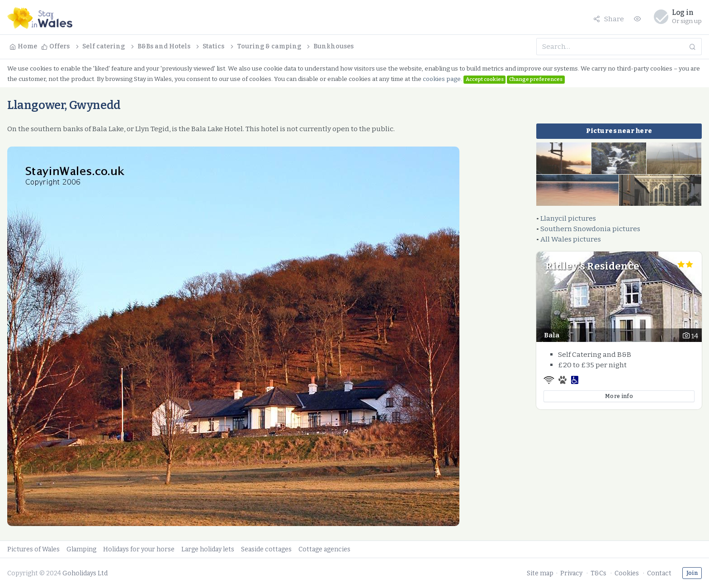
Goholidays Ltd (85, 573)
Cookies (627, 573)
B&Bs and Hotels (160, 46)
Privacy (571, 573)
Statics (209, 46)
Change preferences (536, 79)
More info (619, 396)
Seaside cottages (266, 549)
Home (23, 46)
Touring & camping (265, 46)
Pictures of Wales (33, 549)
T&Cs (598, 573)
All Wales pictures (571, 239)
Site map (540, 573)
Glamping (81, 549)
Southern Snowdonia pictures (590, 229)
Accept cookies (485, 79)
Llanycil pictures (568, 218)
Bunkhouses (329, 46)
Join (692, 573)
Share (609, 19)
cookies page (442, 79)
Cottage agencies (324, 549)
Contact (659, 573)
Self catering (99, 46)
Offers (55, 46)
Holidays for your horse (139, 549)
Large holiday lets (208, 549)
